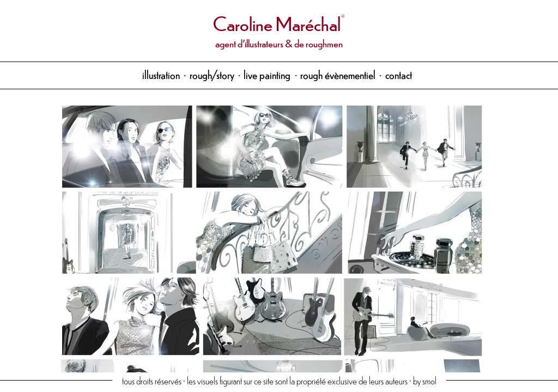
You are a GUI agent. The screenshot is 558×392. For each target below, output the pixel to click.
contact (399, 74)
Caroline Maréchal (277, 23)
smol (429, 380)
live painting (267, 74)
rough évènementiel (338, 74)
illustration (161, 74)
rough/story (212, 74)
